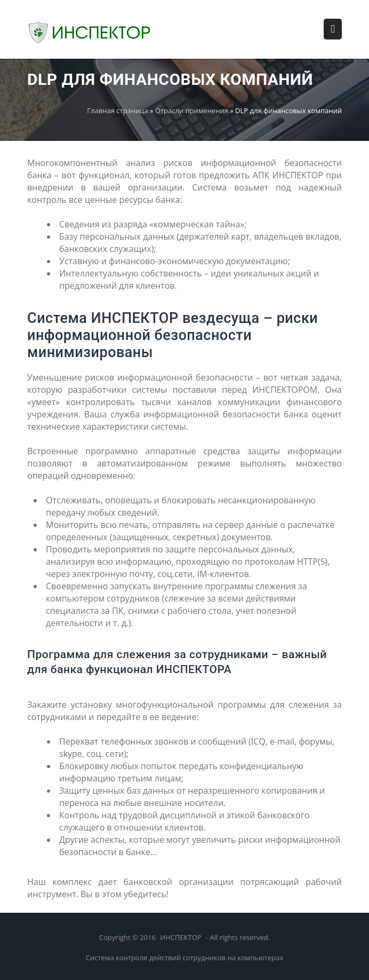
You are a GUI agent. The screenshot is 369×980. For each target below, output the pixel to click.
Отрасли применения (192, 110)
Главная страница (117, 110)
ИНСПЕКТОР (181, 937)
